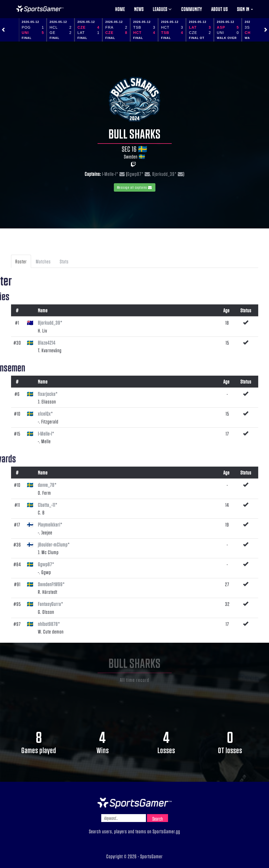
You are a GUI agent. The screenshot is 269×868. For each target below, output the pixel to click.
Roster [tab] (21, 261)
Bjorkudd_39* (164, 174)
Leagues (162, 9)
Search (158, 819)
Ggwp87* (135, 174)
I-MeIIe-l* (110, 174)
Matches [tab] (43, 261)
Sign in (245, 9)
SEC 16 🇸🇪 (135, 149)
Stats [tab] (64, 261)
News (139, 9)
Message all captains (135, 187)
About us (219, 9)
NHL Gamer (40, 9)
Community (192, 9)
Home (120, 9)
